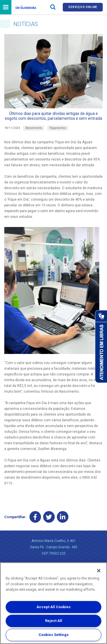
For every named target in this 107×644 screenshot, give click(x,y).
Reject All (54, 621)
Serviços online (83, 7)
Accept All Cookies (53, 607)
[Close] (99, 571)
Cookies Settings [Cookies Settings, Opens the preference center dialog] (53, 635)
